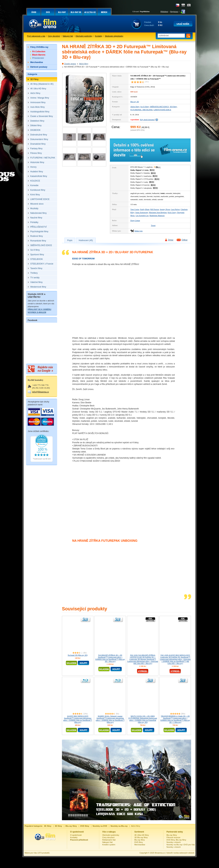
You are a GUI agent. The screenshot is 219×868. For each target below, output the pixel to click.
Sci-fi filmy (145, 107)
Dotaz (171, 240)
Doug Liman (135, 220)
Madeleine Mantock (157, 215)
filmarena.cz (160, 853)
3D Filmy (173, 107)
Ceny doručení (54, 36)
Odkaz (185, 240)
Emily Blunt (145, 209)
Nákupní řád (68, 36)
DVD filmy (139, 842)
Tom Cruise (135, 209)
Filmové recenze (173, 837)
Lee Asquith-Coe (142, 215)
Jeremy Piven (165, 209)
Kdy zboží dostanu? (147, 120)
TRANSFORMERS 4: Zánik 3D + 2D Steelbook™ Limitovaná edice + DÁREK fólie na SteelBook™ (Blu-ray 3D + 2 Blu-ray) (175, 719)
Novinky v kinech (174, 842)
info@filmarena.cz (41, 392)
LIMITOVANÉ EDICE (162, 110)
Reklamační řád (109, 840)
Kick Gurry (172, 212)
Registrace (174, 11)
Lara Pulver (175, 209)
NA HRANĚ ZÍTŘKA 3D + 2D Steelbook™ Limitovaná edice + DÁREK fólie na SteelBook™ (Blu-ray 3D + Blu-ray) (110, 658)
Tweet (153, 225)
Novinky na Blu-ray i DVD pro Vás (181, 845)
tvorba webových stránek (184, 853)
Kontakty (99, 36)
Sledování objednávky (114, 36)
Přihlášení (164, 11)
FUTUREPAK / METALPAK (141, 110)
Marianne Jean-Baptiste (158, 212)
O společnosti (76, 835)
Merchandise (140, 845)
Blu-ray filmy (140, 840)
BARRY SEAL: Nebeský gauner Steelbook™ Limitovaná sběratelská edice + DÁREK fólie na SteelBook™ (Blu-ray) (110, 719)
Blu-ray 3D (135, 102)
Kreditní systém (109, 845)
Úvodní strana (70, 64)
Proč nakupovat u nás (36, 36)
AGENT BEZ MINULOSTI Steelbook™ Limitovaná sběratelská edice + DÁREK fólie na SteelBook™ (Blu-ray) (78, 719)
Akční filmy (84, 64)
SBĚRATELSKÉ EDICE (159, 107)
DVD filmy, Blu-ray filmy (176, 840)
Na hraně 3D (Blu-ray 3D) (78, 655)
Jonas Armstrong (142, 212)
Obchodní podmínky (84, 36)
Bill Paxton (155, 209)
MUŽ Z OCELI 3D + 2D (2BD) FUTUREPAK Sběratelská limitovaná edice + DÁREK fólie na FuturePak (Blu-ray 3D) (143, 719)
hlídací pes (139, 231)
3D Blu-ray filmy (141, 837)
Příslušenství (38, 58)
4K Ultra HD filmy (142, 835)
